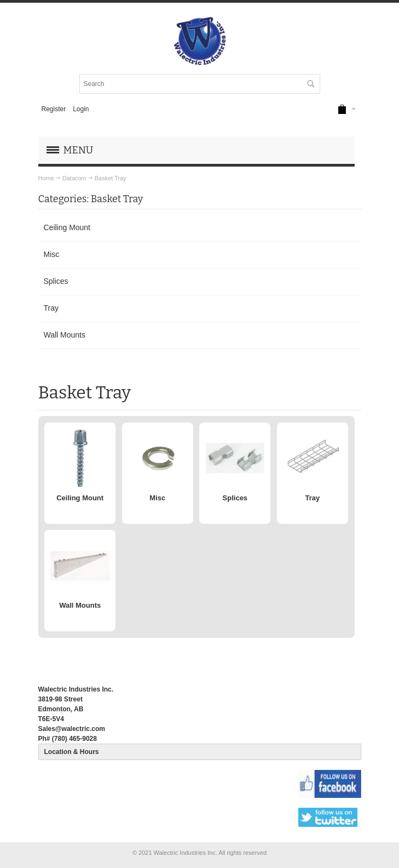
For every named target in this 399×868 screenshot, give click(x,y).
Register (53, 109)
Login (81, 109)
